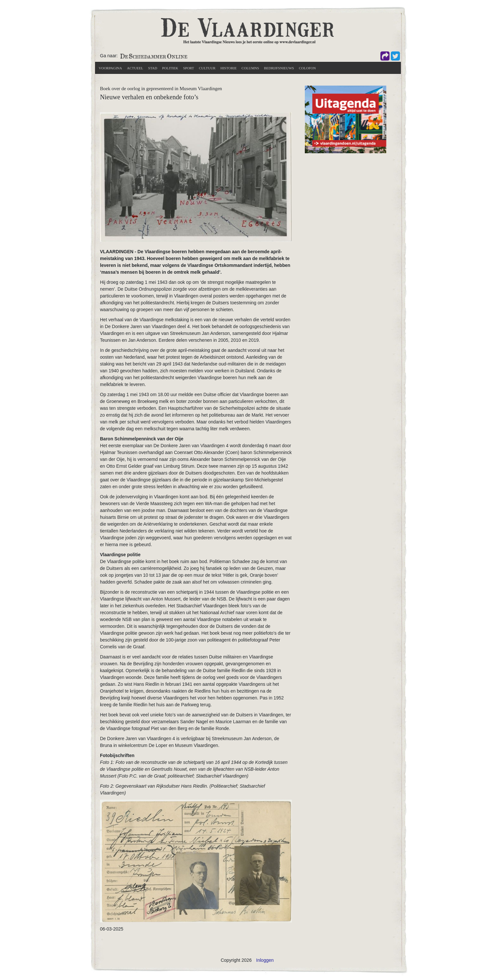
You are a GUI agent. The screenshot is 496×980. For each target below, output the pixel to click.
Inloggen (265, 960)
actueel (135, 68)
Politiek (170, 68)
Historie (229, 68)
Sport (189, 68)
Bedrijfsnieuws (279, 68)
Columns (250, 68)
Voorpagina (110, 68)
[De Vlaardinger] (247, 31)
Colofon (307, 68)
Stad (153, 68)
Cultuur (207, 68)
